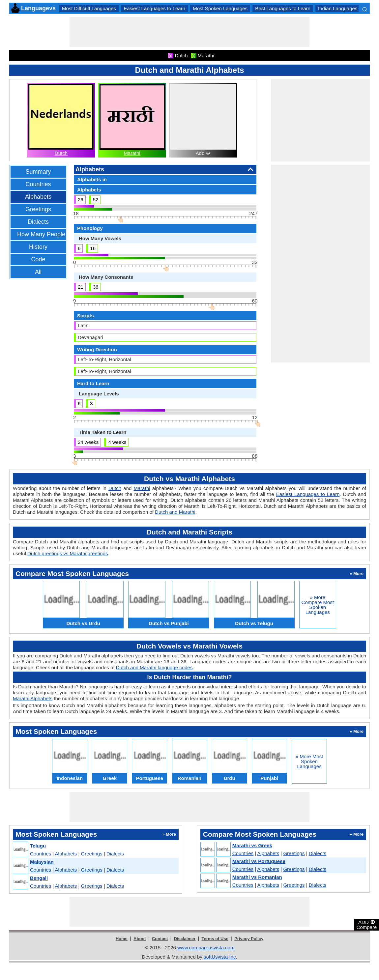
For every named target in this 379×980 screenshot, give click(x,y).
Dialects (38, 222)
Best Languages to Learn (283, 8)
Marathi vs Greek (252, 845)
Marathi (132, 153)
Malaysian (42, 862)
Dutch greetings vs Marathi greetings (68, 553)
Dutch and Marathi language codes (154, 667)
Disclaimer (185, 939)
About (140, 939)
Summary (38, 172)
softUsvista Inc (220, 957)
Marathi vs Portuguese (259, 861)
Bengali (39, 878)
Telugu (38, 846)
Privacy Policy (249, 939)
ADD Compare (367, 924)
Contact (160, 939)
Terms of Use (215, 939)
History (38, 247)
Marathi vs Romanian (257, 877)
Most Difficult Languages (89, 8)
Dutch (61, 153)
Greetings (38, 209)
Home (122, 939)
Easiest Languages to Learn (154, 8)
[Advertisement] (189, 32)
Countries (38, 184)
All (38, 272)
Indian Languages (338, 8)
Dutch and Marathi (175, 512)
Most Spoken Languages (220, 8)
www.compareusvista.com (206, 948)
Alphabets (38, 197)
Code (38, 259)
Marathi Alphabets (33, 698)
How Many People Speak (50, 234)
